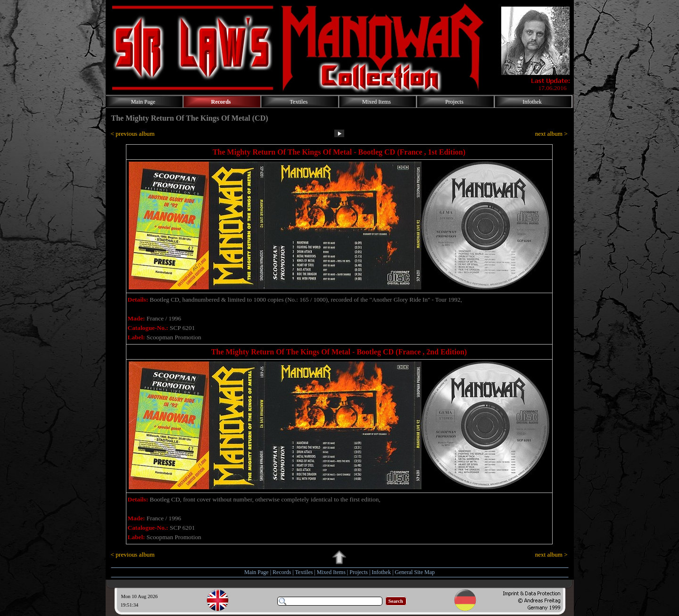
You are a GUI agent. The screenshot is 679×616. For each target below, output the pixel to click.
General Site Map (415, 572)
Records (282, 572)
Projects (359, 572)
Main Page (257, 572)
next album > (551, 134)
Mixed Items (331, 572)
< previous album (133, 134)
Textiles (304, 572)
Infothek (381, 572)
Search (396, 601)
